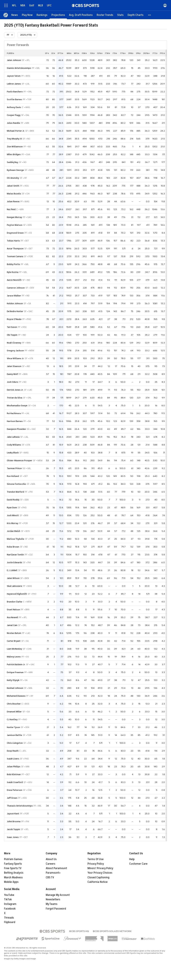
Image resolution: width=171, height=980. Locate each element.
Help (132, 859)
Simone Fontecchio (16, 484)
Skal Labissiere (14, 586)
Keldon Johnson (15, 303)
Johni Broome (14, 821)
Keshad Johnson (15, 688)
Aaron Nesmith (14, 280)
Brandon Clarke (15, 602)
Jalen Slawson (14, 366)
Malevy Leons (14, 657)
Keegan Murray (14, 217)
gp (47, 53)
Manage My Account (58, 895)
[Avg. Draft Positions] (81, 15)
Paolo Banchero (15, 92)
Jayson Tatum (14, 76)
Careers (51, 864)
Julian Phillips (14, 767)
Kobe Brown (13, 547)
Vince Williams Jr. (15, 358)
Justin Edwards (15, 562)
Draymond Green (15, 233)
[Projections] (58, 15)
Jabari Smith (13, 186)
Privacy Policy (96, 864)
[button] (150, 15)
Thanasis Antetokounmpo (20, 806)
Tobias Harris (13, 241)
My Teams (52, 904)
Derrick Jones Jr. (15, 390)
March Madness (13, 877)
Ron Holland (13, 476)
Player (10, 53)
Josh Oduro (13, 382)
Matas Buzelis (14, 194)
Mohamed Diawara (16, 696)
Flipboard (10, 922)
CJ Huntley (12, 719)
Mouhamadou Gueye (17, 406)
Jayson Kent (13, 814)
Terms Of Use (96, 859)
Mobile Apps (11, 882)
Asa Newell (13, 617)
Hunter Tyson (13, 727)
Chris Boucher (14, 704)
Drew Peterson (15, 790)
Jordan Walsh (14, 531)
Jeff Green (12, 798)
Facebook (10, 909)
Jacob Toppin (13, 829)
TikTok (8, 900)
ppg (162, 53)
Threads (9, 918)
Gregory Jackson (15, 351)
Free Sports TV (13, 868)
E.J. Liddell (12, 570)
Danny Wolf (12, 374)
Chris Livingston (15, 743)
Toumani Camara (15, 256)
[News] (15, 15)
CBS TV (50, 877)
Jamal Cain (12, 625)
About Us (51, 859)
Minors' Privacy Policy (100, 868)
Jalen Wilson (13, 578)
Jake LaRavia (13, 437)
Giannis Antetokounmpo (19, 68)
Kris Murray (13, 523)
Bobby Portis (13, 264)
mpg (77, 53)
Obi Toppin (12, 335)
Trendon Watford (15, 492)
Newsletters (53, 900)
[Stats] (120, 15)
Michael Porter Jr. (16, 131)
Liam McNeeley (14, 649)
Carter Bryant (14, 641)
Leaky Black (13, 453)
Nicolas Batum (14, 633)
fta (115, 53)
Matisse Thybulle (16, 539)
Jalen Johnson (14, 60)
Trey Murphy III (14, 139)
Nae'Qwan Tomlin (15, 555)
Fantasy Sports (13, 864)
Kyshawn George (15, 170)
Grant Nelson (13, 610)
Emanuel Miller (14, 712)
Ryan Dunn (12, 508)
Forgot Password (56, 909)
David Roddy (13, 500)
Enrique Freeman (15, 672)
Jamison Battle (14, 735)
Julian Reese (13, 201)
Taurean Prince (14, 468)
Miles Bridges (14, 154)
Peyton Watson (15, 225)
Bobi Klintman (14, 774)
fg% (100, 53)
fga (92, 53)
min (69, 53)
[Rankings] (42, 15)
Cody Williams (14, 445)
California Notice (98, 882)
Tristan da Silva (15, 398)
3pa (138, 53)
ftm (107, 53)
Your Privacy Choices (100, 873)
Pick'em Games (13, 859)
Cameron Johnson (16, 288)
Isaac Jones (13, 837)
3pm (131, 53)
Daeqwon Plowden (16, 429)
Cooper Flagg (14, 115)
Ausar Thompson (15, 249)
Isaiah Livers (13, 759)
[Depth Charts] (136, 15)
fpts (60, 53)
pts (155, 53)
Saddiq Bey (13, 162)
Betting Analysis (14, 873)
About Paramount (56, 868)
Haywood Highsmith (17, 594)
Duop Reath (13, 751)
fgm (84, 53)
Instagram (10, 904)
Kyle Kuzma (13, 272)
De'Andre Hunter (15, 311)
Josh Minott (13, 515)
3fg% (146, 53)
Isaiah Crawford (15, 782)
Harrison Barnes (15, 421)
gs (53, 53)
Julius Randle (13, 123)
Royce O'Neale (14, 319)
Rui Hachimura (14, 413)
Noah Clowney (14, 343)
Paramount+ (53, 873)
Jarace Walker (14, 296)
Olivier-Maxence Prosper (20, 460)
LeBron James (14, 84)
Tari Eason (12, 327)
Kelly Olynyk (13, 680)
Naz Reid (11, 209)
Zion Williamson (15, 147)
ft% (123, 53)
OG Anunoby (13, 178)
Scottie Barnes (14, 99)
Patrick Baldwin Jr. (16, 664)
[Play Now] (27, 15)
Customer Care (138, 864)
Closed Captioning (98, 877)
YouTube (9, 895)
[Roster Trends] (105, 15)
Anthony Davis (14, 107)
